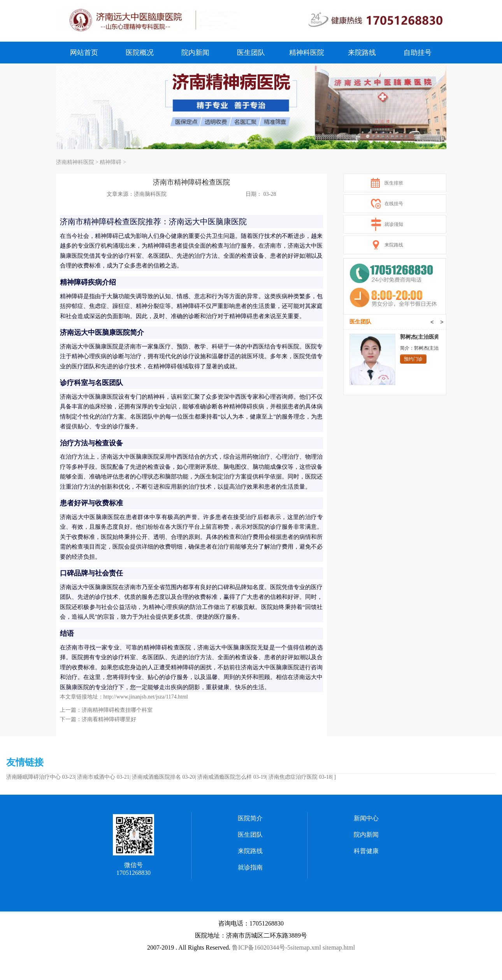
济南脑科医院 (150, 194)
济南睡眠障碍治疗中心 (33, 777)
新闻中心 (366, 818)
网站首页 (84, 53)
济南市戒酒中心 (96, 777)
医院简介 (250, 818)
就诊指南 (250, 867)
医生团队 (251, 53)
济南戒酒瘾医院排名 (156, 777)
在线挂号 (394, 204)
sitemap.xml (306, 947)
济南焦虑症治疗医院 (293, 777)
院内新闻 (195, 53)
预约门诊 (413, 359)
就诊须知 (394, 224)
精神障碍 (111, 162)
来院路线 (362, 53)
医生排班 (394, 183)
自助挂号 (418, 53)
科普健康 (366, 851)
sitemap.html (339, 947)
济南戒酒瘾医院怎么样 (225, 777)
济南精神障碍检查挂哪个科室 (117, 710)
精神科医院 (307, 53)
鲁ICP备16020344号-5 (261, 947)
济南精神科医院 (75, 162)
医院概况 (140, 53)
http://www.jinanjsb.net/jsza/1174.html (146, 697)
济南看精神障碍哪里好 (109, 719)
